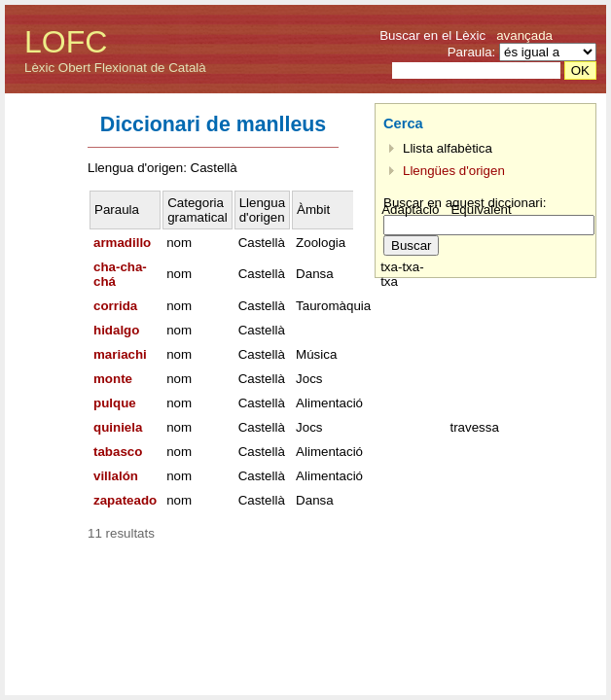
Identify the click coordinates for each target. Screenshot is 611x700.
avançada (524, 35)
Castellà (262, 243)
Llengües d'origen (454, 171)
